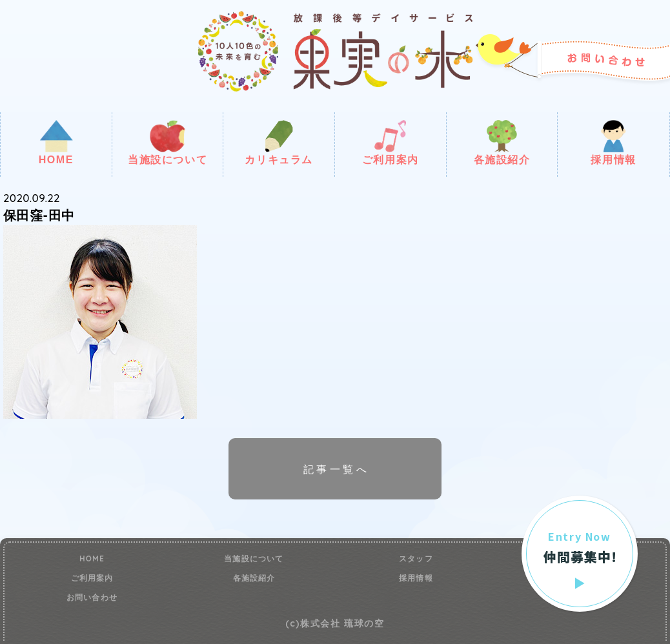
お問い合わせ (92, 598)
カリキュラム (279, 143)
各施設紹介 (502, 143)
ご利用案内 (391, 143)
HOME (56, 143)
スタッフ (416, 559)
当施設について (167, 143)
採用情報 (613, 143)
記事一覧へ (336, 469)
